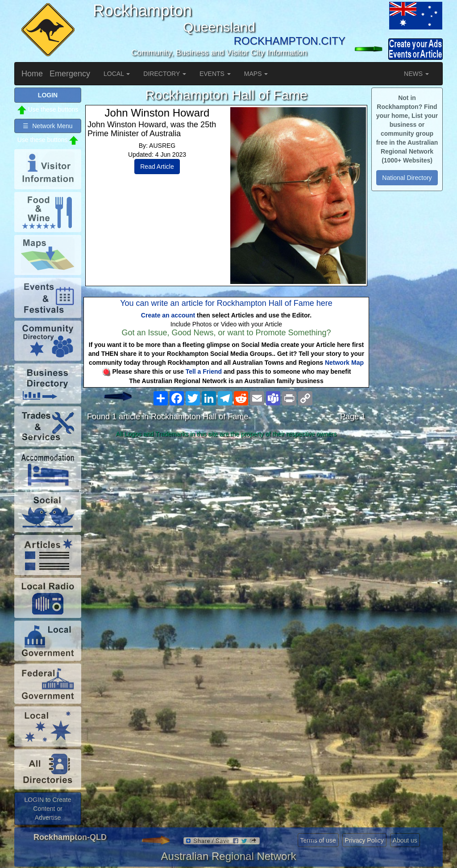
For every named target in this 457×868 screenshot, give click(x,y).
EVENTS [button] (215, 74)
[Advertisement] (226, 512)
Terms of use (318, 840)
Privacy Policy (364, 840)
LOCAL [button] (117, 74)
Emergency (70, 74)
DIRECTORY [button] (165, 74)
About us (405, 840)
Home (32, 74)
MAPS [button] (256, 74)
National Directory (407, 178)
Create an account (168, 315)
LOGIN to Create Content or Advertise (48, 809)
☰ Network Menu (48, 126)
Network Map (344, 363)
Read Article (157, 167)
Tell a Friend (204, 371)
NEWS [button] (416, 74)
